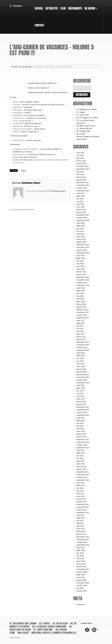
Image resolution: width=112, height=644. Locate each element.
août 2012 (80, 483)
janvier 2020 (81, 242)
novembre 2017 (83, 312)
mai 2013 (80, 458)
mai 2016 (80, 361)
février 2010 (81, 564)
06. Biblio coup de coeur (86, 126)
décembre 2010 (83, 537)
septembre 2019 (83, 253)
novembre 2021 (83, 185)
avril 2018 (80, 299)
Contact (39, 25)
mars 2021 (81, 207)
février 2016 (81, 369)
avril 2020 (80, 234)
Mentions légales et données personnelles (54, 633)
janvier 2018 (81, 307)
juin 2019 (80, 261)
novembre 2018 (83, 280)
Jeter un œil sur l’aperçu (38, 88)
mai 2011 (80, 523)
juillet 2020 (81, 226)
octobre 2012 (82, 477)
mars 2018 (81, 302)
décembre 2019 (83, 245)
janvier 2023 (81, 164)
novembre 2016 (83, 345)
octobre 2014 (82, 412)
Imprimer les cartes (47, 92)
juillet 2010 (81, 550)
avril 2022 (80, 174)
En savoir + (90, 6)
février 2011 (81, 531)
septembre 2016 (83, 350)
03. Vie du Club (25, 67)
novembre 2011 (83, 507)
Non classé (81, 134)
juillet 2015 (81, 388)
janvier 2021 (81, 212)
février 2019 (81, 272)
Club (62, 6)
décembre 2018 (83, 277)
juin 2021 (80, 199)
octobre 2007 (82, 591)
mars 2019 (81, 269)
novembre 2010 (83, 540)
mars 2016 (81, 366)
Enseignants (74, 6)
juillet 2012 (81, 485)
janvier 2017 (81, 339)
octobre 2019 (82, 250)
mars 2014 (81, 431)
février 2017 (81, 337)
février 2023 (81, 161)
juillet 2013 (81, 453)
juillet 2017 (81, 323)
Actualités (52, 8)
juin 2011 (80, 521)
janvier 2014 (81, 437)
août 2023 (80, 153)
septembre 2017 (83, 318)
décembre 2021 (83, 183)
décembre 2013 (83, 439)
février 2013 (81, 467)
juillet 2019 (81, 258)
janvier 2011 (81, 534)
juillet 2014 (81, 421)
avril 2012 (80, 494)
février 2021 (81, 210)
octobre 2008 (82, 586)
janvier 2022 (81, 180)
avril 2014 (80, 429)
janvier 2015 (81, 404)
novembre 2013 (83, 442)
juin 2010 (80, 553)
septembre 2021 (83, 191)
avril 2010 (80, 558)
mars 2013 (81, 464)
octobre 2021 (82, 188)
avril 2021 (80, 204)
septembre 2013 (83, 448)
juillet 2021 (81, 196)
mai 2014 (80, 426)
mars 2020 (81, 237)
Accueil (39, 8)
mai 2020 (80, 231)
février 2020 (81, 239)
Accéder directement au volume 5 (41, 83)
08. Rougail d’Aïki (83, 131)
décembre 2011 (83, 504)
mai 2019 (80, 264)
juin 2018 (80, 293)
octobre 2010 (82, 542)
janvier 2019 (81, 274)
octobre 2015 (82, 380)
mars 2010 (81, 561)
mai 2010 (80, 556)
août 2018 (80, 288)
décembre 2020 (83, 215)
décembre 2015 (83, 375)
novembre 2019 (83, 247)
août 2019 (80, 256)
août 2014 (80, 418)
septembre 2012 (83, 480)
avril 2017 (80, 331)
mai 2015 (80, 393)
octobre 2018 (82, 283)
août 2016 (80, 353)
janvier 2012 (81, 502)
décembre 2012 (83, 472)
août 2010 (80, 548)
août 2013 (80, 450)
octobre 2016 (82, 348)
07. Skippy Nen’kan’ (84, 128)
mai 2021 (80, 201)
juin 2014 (80, 423)
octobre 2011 (82, 510)
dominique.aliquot (31, 183)
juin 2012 (80, 488)
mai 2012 (80, 491)
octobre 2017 (82, 315)
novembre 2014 (83, 410)
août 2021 (80, 193)
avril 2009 (80, 577)
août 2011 (80, 515)
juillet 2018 (81, 291)
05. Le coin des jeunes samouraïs (49, 626)
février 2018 (81, 304)
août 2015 (80, 385)
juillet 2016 (81, 356)
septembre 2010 (83, 545)
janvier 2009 (81, 580)
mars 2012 (81, 496)
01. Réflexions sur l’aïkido (87, 109)
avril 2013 (80, 461)
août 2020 (80, 223)
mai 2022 (80, 172)
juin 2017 (80, 326)
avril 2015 (80, 396)
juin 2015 (80, 391)
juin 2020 (80, 228)
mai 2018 (80, 296)
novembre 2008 (83, 583)
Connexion (81, 604)
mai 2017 (80, 329)
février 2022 (81, 177)
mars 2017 (81, 334)
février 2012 (81, 499)
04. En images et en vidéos (87, 118)
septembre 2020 (83, 220)
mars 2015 (81, 399)
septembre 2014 (83, 415)
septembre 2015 (83, 383)
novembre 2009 (83, 569)
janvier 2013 (81, 469)
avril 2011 (80, 526)
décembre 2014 (83, 407)
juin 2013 (80, 456)
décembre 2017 (83, 310)
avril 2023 (80, 158)
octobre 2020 (82, 218)
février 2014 (81, 434)
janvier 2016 (81, 372)
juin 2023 (80, 155)
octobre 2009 (82, 572)
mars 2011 (81, 529)
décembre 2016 (83, 342)
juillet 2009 (81, 575)
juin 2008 (80, 588)
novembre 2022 (83, 166)
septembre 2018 (83, 285)
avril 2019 (80, 266)
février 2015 (81, 402)
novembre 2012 (83, 475)
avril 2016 (80, 364)
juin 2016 (80, 358)
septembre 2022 (83, 169)
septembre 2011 (83, 512)
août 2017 (80, 320)
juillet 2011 (81, 518)
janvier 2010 (81, 567)
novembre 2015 (83, 377)
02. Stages (81, 112)
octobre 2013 (82, 445)
